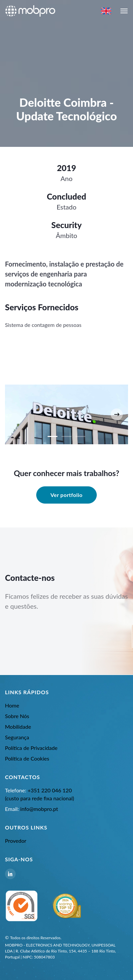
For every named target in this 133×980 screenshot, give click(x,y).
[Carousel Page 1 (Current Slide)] (53, 436)
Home (12, 705)
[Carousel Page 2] (66, 436)
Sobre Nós (17, 716)
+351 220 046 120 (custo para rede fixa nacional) (40, 794)
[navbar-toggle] (124, 11)
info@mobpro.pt (31, 809)
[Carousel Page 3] (80, 436)
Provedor (16, 841)
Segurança (17, 737)
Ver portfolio (67, 495)
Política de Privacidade (31, 748)
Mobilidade (18, 727)
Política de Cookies (27, 758)
